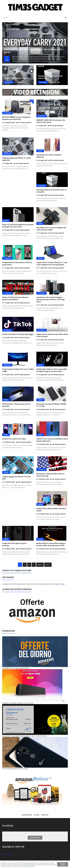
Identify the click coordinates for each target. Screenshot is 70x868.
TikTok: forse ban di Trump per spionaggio (18, 334)
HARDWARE (7, 365)
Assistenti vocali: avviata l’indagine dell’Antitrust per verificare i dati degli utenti (51, 299)
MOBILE (40, 151)
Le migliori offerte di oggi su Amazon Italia (15, 668)
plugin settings (60, 584)
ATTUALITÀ (43, 82)
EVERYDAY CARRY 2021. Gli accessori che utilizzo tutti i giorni (33, 51)
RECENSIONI (9, 82)
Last (48, 565)
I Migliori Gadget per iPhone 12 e (17, 78)
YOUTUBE (37, 815)
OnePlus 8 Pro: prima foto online (14, 439)
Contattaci (45, 815)
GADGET (40, 258)
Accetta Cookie (35, 838)
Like (7, 59)
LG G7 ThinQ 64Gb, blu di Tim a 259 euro (15, 769)
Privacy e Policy (29, 866)
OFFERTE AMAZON (27, 815)
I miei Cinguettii (7, 854)
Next (40, 565)
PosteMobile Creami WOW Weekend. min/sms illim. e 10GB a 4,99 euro (25, 736)
